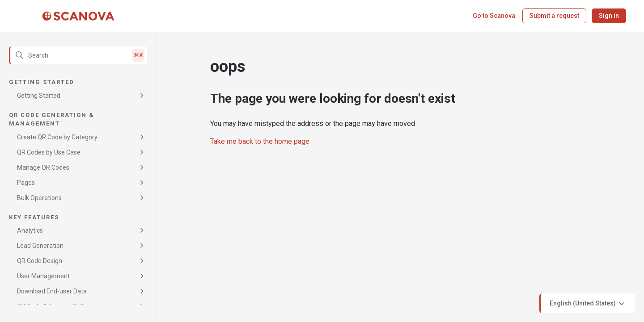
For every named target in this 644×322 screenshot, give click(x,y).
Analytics (30, 230)
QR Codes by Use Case (49, 152)
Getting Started (39, 96)
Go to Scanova (494, 16)
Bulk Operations (39, 198)
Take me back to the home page (260, 141)
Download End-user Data (52, 291)
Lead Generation (40, 246)
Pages (26, 183)
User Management (43, 276)
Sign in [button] (609, 16)
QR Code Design (40, 261)
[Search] (78, 55)
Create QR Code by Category (57, 137)
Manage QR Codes (43, 167)
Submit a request (554, 16)
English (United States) (588, 304)
